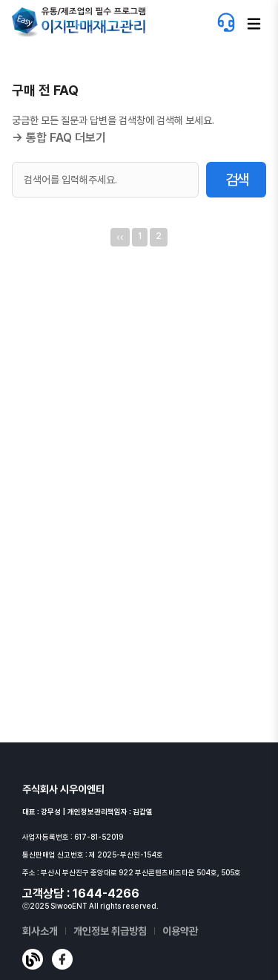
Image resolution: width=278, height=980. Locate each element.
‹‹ (120, 237)
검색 (236, 180)
